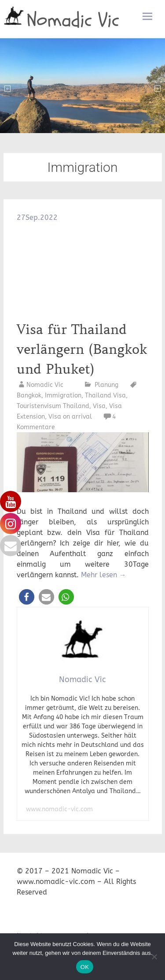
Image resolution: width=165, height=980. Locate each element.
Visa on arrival (70, 417)
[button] (27, 597)
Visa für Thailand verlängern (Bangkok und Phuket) (82, 349)
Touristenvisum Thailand (53, 406)
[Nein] (154, 957)
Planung (106, 385)
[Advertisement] (83, 271)
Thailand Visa (105, 395)
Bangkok (29, 395)
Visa (99, 406)
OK (85, 967)
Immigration (63, 395)
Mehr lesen (104, 575)
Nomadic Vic (73, 20)
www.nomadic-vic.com (59, 809)
